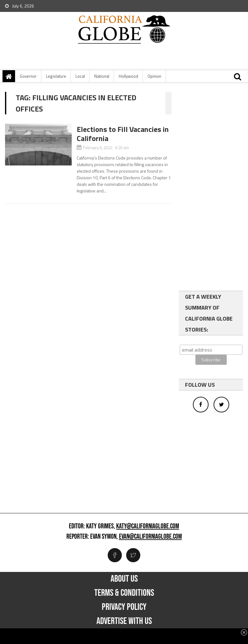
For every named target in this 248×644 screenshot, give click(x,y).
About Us (124, 579)
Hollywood (128, 76)
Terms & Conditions (124, 593)
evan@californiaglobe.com (150, 537)
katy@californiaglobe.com (148, 526)
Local (80, 76)
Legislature (56, 76)
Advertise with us (124, 621)
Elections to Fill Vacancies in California (123, 134)
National (102, 76)
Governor (28, 76)
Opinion (154, 76)
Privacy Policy (124, 607)
